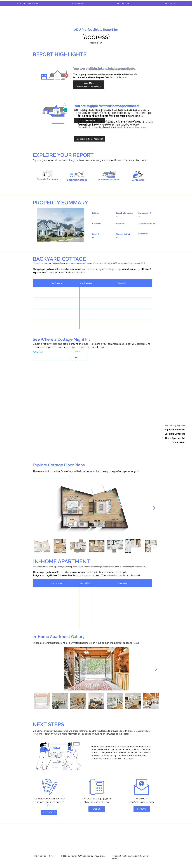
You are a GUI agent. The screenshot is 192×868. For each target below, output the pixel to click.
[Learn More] (89, 83)
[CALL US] (97, 809)
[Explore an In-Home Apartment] (90, 139)
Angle (77, 351)
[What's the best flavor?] (53, 476)
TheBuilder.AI (99, 856)
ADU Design (38, 352)
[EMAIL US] (142, 809)
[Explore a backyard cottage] (89, 86)
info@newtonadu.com (142, 802)
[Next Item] (154, 508)
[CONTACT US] (49, 812)
